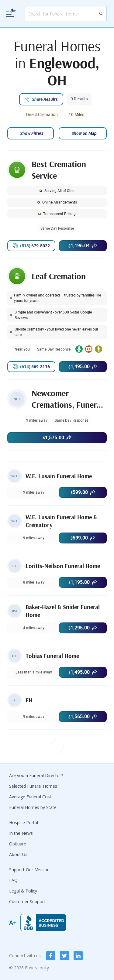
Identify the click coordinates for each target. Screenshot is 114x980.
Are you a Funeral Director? (36, 775)
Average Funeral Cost (30, 797)
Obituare (18, 844)
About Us (18, 854)
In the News (21, 833)
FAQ (13, 880)
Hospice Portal (24, 822)
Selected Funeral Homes (33, 786)
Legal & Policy (23, 891)
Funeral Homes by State (33, 807)
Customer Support (27, 901)
